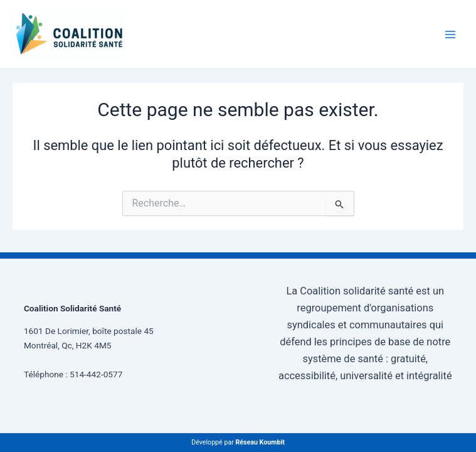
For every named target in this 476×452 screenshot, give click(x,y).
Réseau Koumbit (260, 442)
